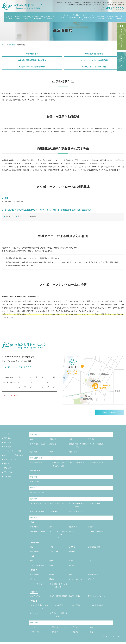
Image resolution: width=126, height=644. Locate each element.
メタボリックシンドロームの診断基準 (94, 60)
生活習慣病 (34, 528)
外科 (70, 439)
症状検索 (119, 17)
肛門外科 (74, 629)
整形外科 (91, 439)
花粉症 (71, 532)
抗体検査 (34, 452)
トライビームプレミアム (39, 506)
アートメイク (55, 512)
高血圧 (52, 528)
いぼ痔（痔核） (36, 598)
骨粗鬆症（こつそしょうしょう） (59, 587)
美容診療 (53, 444)
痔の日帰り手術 (38, 17)
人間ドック (73, 452)
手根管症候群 (93, 576)
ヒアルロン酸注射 (37, 512)
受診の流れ (9, 472)
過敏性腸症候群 (94, 548)
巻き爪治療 (50, 17)
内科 (32, 439)
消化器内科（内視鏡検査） (78, 446)
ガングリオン (93, 581)
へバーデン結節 (36, 585)
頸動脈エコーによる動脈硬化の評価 (32, 67)
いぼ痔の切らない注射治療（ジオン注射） (59, 465)
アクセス (8, 468)
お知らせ (8, 477)
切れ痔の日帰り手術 (38, 471)
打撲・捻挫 (34, 576)
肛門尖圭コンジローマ (97, 598)
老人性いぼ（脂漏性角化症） (59, 616)
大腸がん (72, 553)
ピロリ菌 (72, 548)
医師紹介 (8, 447)
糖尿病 (91, 528)
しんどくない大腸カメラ (14, 455)
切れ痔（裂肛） (75, 598)
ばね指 (33, 581)
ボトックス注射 (94, 504)
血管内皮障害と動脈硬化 (94, 54)
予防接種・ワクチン (59, 629)
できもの (72, 562)
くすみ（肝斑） (75, 607)
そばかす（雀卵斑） (57, 607)
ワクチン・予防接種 (96, 444)
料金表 (7, 464)
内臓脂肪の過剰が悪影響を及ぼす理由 (32, 60)
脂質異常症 (73, 528)
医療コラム (34, 624)
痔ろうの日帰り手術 (96, 463)
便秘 (32, 548)
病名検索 (110, 17)
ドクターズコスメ (76, 512)
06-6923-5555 (17, 367)
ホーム (10, 17)
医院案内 (18, 17)
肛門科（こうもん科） (39, 444)
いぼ (90, 562)
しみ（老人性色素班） (97, 607)
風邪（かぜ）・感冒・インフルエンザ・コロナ (59, 536)
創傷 (32, 562)
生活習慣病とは (32, 54)
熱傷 (51, 562)
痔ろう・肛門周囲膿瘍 (58, 598)
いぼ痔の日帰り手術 (76, 463)
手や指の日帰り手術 (76, 17)
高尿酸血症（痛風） (38, 532)
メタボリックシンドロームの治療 (94, 67)
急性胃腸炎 (34, 553)
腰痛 (70, 576)
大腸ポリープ (55, 553)
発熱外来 (53, 439)
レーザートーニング (57, 504)
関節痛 (52, 576)
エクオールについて (76, 581)
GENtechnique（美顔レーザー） (78, 506)
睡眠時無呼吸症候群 (96, 532)
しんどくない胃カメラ (13, 460)
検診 (51, 452)
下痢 (51, 548)
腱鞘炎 (52, 581)
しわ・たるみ (35, 615)
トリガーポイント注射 (63, 17)
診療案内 (27, 17)
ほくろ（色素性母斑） (39, 567)
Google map (109, 413)
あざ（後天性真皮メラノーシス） (39, 608)
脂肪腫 (71, 567)
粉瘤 (51, 567)
